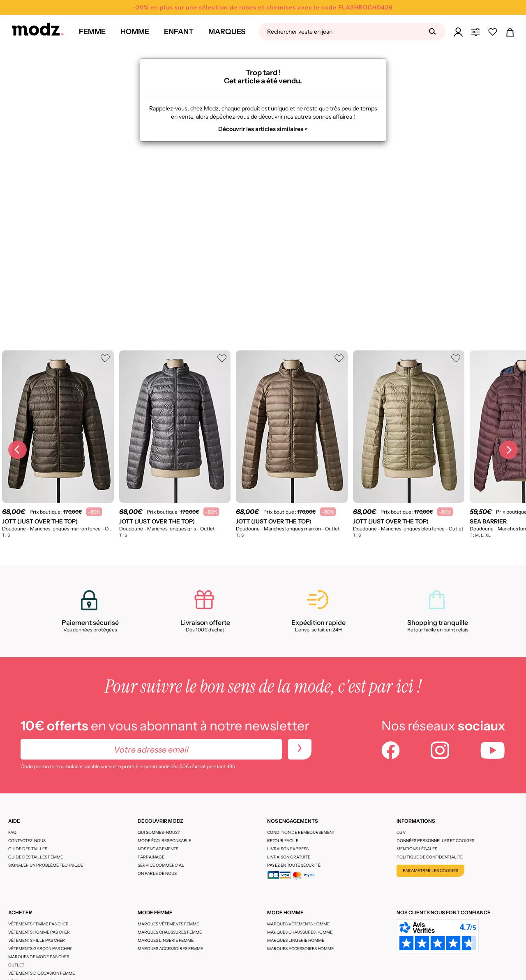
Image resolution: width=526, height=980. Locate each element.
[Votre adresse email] (151, 749)
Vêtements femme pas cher (38, 924)
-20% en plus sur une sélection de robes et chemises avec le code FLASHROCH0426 (263, 7)
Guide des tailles (28, 849)
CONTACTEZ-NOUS (27, 841)
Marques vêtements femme (168, 924)
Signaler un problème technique (46, 865)
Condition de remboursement (301, 832)
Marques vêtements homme (298, 924)
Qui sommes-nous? (159, 832)
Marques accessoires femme (170, 949)
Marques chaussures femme (170, 932)
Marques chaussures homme (300, 932)
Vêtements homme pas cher (39, 932)
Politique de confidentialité (430, 857)
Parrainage (151, 857)
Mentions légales (417, 849)
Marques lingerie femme (166, 940)
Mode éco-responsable (164, 841)
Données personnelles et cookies (435, 841)
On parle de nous (157, 873)
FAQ (12, 832)
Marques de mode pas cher (39, 957)
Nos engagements (158, 849)
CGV (401, 832)
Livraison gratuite (289, 857)
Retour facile (283, 841)
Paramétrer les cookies (430, 871)
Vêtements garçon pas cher (40, 949)
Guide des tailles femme (36, 857)
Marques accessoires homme (300, 949)
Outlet (16, 965)
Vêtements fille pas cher (37, 940)
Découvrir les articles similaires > (263, 129)
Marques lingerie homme (296, 940)
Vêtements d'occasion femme (42, 973)
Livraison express (288, 849)
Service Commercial (161, 865)
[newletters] (300, 749)
